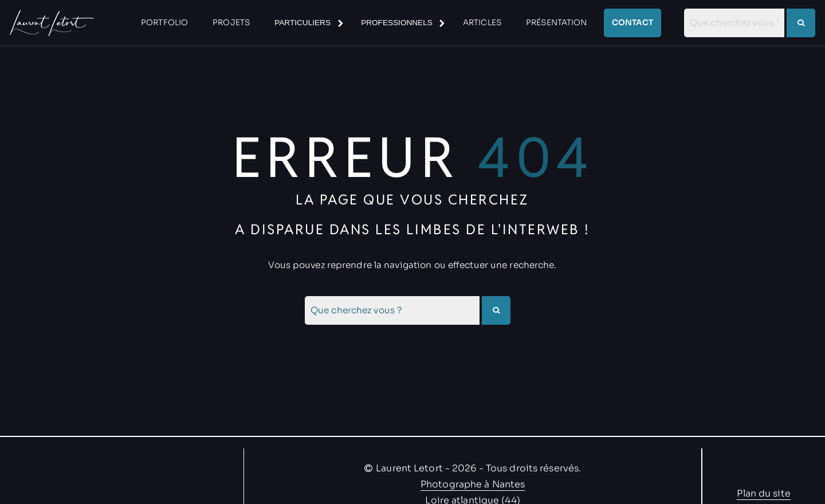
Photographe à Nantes (473, 484)
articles (482, 23)
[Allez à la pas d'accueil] (50, 23)
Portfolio (164, 23)
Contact (633, 23)
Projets (231, 23)
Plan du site (763, 493)
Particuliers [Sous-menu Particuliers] (302, 23)
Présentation (556, 23)
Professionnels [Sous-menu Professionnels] (397, 23)
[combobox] (734, 23)
